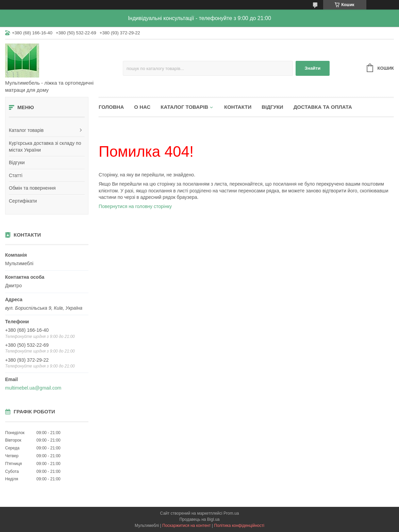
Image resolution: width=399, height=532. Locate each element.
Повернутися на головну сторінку (135, 206)
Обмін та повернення (32, 188)
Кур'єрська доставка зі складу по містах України (45, 147)
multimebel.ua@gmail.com (33, 388)
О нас (142, 107)
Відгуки (17, 162)
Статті (16, 175)
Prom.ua (231, 513)
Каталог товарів (26, 130)
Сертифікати (23, 201)
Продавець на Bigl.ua (199, 519)
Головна (111, 107)
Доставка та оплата (323, 107)
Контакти (238, 107)
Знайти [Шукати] (313, 68)
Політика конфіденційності (239, 526)
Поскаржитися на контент (186, 526)
